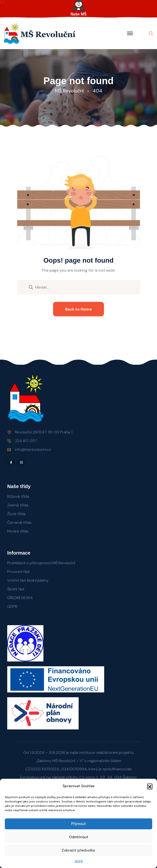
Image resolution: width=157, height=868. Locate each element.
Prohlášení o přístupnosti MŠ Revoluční (41, 563)
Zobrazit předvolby (78, 850)
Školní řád (16, 589)
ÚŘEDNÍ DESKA (20, 598)
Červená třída (19, 523)
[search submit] (31, 287)
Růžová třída (18, 496)
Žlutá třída (16, 514)
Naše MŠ (78, 14)
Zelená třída (18, 505)
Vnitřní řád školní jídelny (28, 580)
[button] (150, 786)
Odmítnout (79, 837)
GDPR (79, 861)
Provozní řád (18, 572)
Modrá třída (18, 531)
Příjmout (78, 824)
